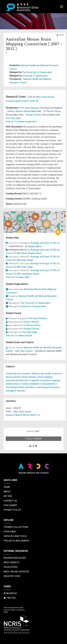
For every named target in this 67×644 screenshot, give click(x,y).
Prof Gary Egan (13, 118)
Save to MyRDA (33, 439)
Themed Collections (16, 527)
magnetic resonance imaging (45, 380)
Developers (11, 567)
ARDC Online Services (16, 572)
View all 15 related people (19, 336)
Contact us (10, 501)
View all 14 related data (18, 277)
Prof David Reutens (30, 108)
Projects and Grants (16, 541)
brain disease (30, 377)
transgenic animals (15, 391)
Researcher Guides (15, 558)
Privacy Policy (12, 510)
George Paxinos (34, 115)
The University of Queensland (37, 72)
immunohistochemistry (17, 380)
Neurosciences (14, 377)
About (7, 492)
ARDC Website (12, 562)
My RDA (8, 496)
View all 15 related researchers (21, 122)
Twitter (10, 598)
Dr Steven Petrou (52, 111)
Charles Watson (15, 111)
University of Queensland (35, 76)
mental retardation (31, 384)
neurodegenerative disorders (20, 387)
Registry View (12, 576)
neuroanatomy (49, 384)
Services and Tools (15, 536)
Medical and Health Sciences (47, 374)
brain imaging (45, 377)
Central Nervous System (18, 374)
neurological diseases (48, 387)
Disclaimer (10, 505)
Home (7, 487)
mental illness (13, 384)
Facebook (10, 593)
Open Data (10, 532)
